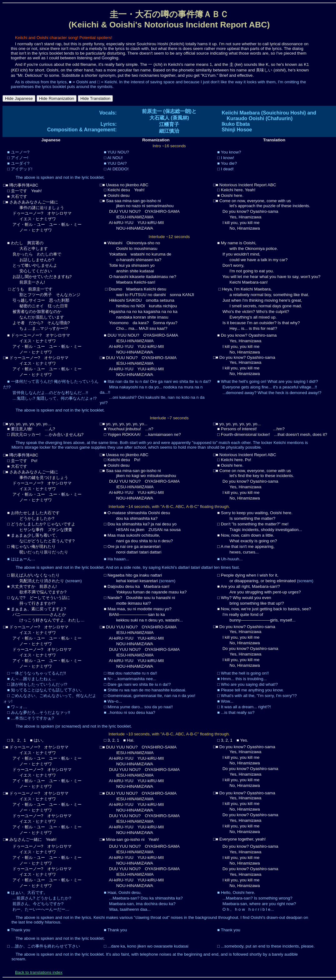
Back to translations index (39, 972)
